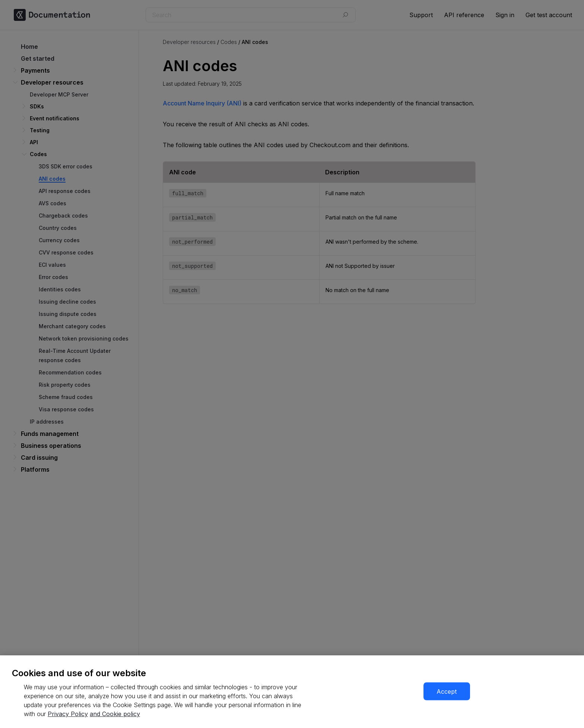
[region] (292, 692)
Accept (447, 691)
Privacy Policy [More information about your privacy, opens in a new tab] (68, 714)
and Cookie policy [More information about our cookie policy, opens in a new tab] (115, 714)
